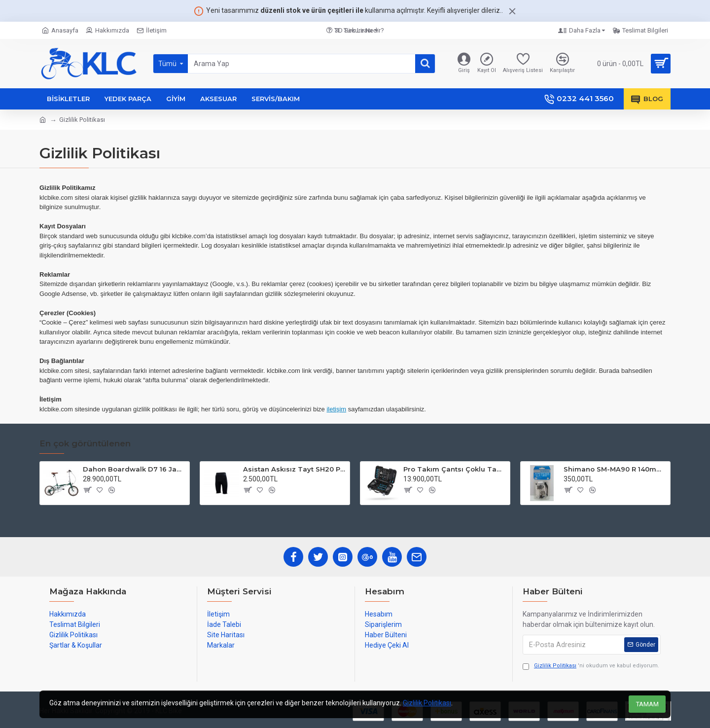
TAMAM (647, 704)
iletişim (336, 409)
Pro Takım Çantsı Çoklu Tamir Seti (455, 469)
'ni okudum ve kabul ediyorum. (591, 666)
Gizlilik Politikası (427, 703)
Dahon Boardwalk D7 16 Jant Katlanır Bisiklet (134, 469)
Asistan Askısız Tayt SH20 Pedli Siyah (295, 469)
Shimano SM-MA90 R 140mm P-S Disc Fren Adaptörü (615, 469)
